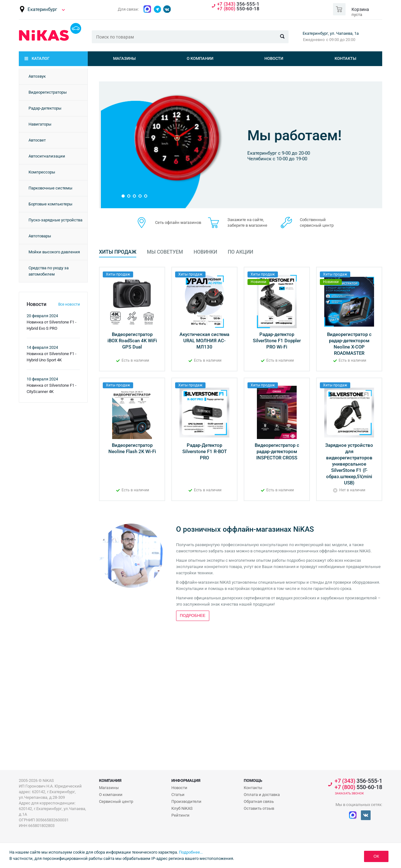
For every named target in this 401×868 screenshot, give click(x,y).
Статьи (178, 795)
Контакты (345, 58)
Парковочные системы (50, 188)
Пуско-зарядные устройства (55, 220)
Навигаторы (40, 124)
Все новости (69, 304)
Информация (186, 780)
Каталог (41, 58)
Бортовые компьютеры (50, 204)
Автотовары (40, 236)
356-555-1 (238, 4)
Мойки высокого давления (54, 252)
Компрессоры (42, 172)
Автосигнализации (47, 156)
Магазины (124, 58)
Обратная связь (259, 801)
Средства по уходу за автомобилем (49, 271)
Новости (274, 58)
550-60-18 (238, 9)
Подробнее (232, 172)
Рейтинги (180, 815)
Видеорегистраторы (48, 92)
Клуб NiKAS (182, 808)
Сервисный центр (116, 801)
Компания (110, 780)
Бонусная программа (250, 124)
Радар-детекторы (45, 108)
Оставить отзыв (259, 808)
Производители (186, 801)
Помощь (253, 780)
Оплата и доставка (262, 795)
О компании (200, 58)
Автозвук (37, 76)
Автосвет (37, 140)
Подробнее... (191, 852)
